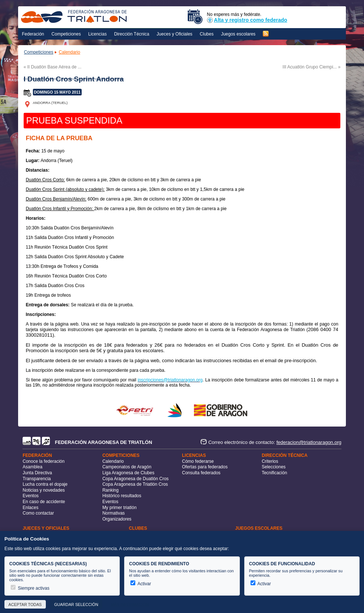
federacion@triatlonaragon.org (309, 442)
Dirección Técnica (132, 34)
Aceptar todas (25, 604)
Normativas (114, 513)
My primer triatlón (120, 508)
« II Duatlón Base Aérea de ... (53, 67)
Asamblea (32, 467)
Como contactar (38, 513)
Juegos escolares (238, 34)
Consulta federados (201, 473)
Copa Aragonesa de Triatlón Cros (135, 484)
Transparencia (37, 479)
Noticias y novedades (44, 490)
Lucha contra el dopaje (45, 484)
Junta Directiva (37, 473)
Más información (130, 604)
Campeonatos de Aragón (127, 467)
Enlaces (30, 508)
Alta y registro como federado (247, 20)
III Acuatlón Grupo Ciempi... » (312, 67)
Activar (141, 584)
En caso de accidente (44, 502)
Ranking (110, 490)
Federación (33, 34)
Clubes (207, 34)
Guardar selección (76, 604)
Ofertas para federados (205, 467)
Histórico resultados (122, 496)
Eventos (30, 496)
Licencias (98, 34)
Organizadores (117, 519)
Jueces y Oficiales (175, 34)
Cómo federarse (198, 461)
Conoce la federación (43, 461)
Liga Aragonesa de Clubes (128, 473)
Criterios (270, 461)
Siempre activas (30, 588)
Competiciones (66, 34)
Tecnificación (274, 473)
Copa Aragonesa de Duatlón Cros (135, 479)
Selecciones (274, 467)
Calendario (69, 52)
